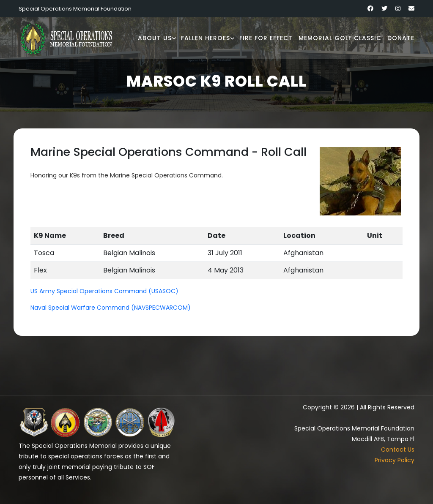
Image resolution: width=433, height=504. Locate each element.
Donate (401, 38)
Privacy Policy (395, 460)
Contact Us (398, 450)
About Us (155, 38)
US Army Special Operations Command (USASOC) (104, 291)
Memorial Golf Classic (340, 38)
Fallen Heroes (206, 38)
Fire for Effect (266, 38)
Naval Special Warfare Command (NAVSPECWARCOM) (111, 308)
